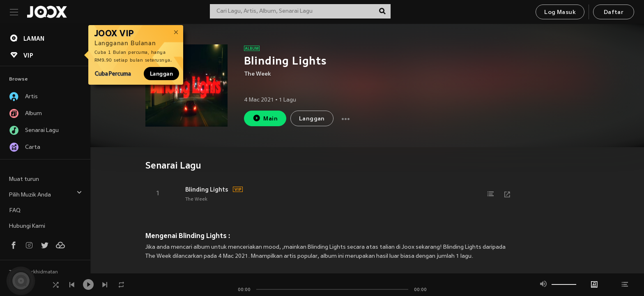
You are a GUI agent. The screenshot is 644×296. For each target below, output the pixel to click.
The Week (258, 74)
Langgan (161, 74)
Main (265, 118)
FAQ (15, 211)
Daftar (614, 13)
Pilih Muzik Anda (46, 194)
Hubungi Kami (27, 226)
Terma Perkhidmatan (33, 272)
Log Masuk (560, 13)
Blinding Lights (207, 190)
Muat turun (24, 179)
